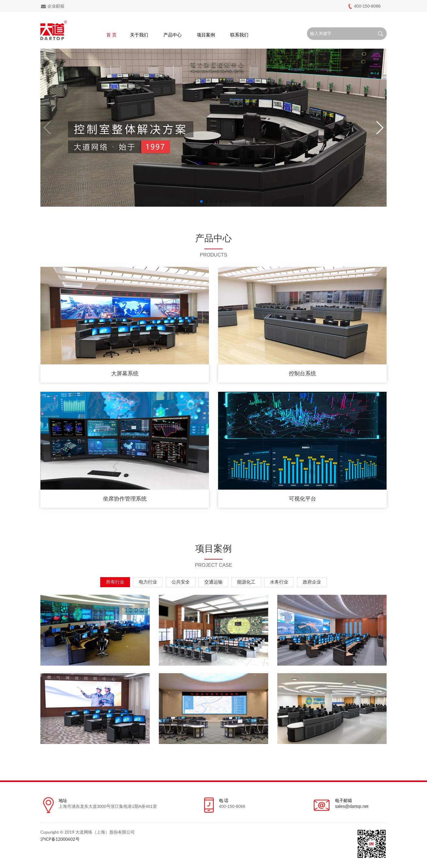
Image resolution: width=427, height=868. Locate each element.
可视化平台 (302, 499)
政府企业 (312, 582)
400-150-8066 (364, 6)
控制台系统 (302, 374)
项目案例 (206, 35)
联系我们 (239, 35)
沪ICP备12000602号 (60, 839)
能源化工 (246, 582)
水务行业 (279, 582)
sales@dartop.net (352, 806)
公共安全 (181, 582)
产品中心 (173, 35)
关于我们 (139, 35)
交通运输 (213, 582)
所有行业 (115, 582)
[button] (201, 201)
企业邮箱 (52, 6)
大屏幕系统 (125, 374)
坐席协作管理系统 (125, 499)
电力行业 (148, 582)
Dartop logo (54, 30)
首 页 (111, 35)
